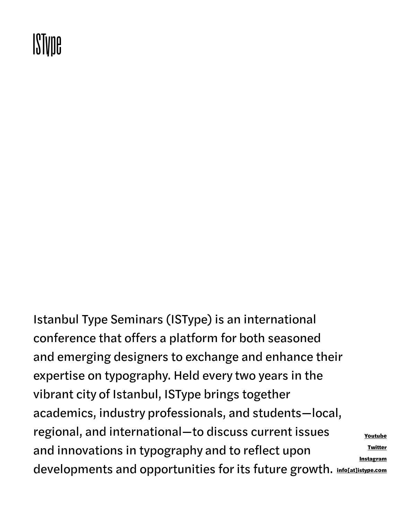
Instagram (373, 459)
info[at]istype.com (362, 470)
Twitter (377, 447)
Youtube (376, 436)
